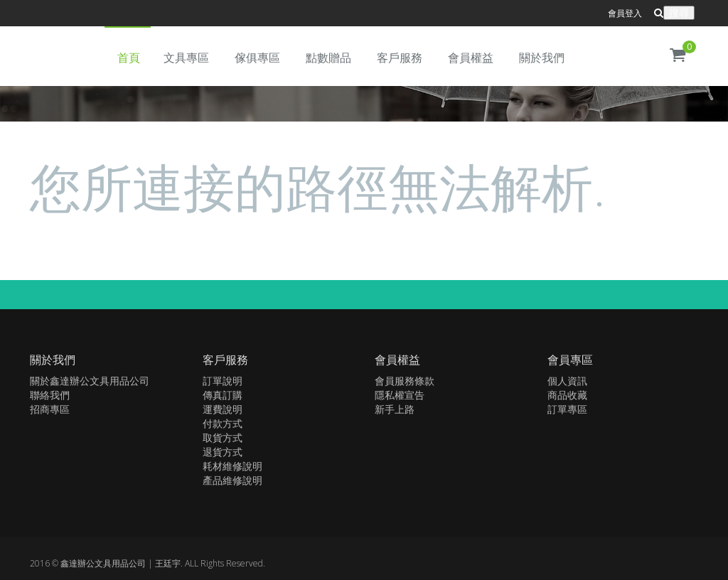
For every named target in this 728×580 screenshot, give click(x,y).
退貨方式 (223, 452)
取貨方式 (223, 437)
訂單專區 (567, 409)
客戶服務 (400, 58)
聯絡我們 (50, 395)
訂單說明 (223, 381)
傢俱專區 (257, 58)
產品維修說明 (232, 480)
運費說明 (223, 409)
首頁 (129, 58)
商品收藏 (567, 395)
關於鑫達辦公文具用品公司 (90, 381)
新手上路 (395, 409)
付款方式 (223, 423)
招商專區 (50, 409)
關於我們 (542, 58)
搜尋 (679, 13)
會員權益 (471, 58)
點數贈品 (328, 58)
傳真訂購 (223, 395)
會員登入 (625, 13)
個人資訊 (567, 381)
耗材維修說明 (232, 466)
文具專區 (186, 58)
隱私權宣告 (400, 395)
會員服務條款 (405, 381)
